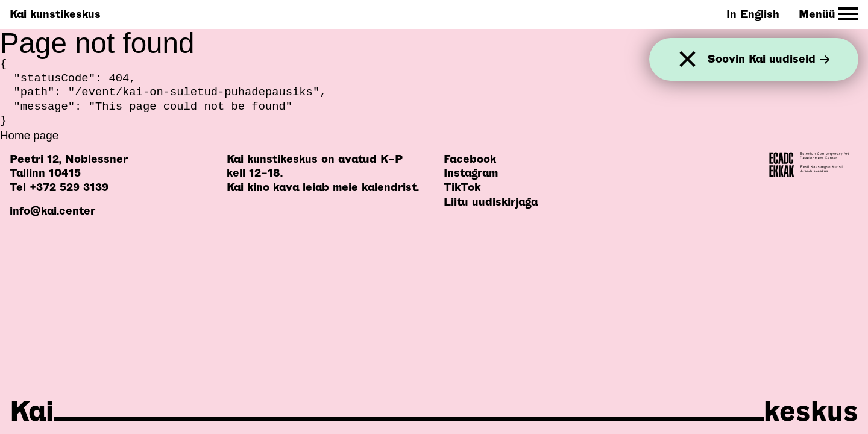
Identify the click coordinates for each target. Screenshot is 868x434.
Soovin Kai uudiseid (769, 59)
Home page (29, 135)
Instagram (471, 173)
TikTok (462, 187)
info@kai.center (52, 211)
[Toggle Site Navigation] (829, 14)
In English (753, 14)
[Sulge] (687, 59)
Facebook (470, 159)
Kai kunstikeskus (55, 14)
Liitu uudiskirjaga (491, 202)
